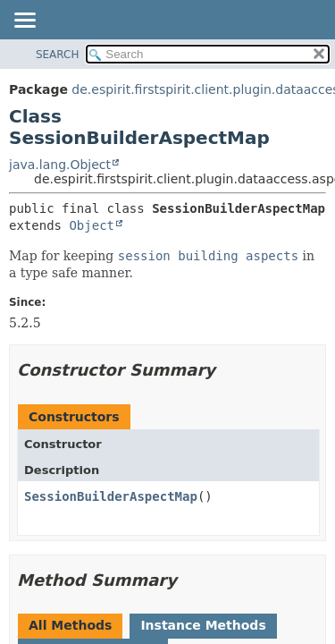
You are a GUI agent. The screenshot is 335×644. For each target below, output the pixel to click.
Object (92, 225)
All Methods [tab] (70, 625)
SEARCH (58, 55)
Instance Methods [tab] (203, 625)
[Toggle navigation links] (24, 21)
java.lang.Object (60, 165)
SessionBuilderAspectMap (111, 496)
